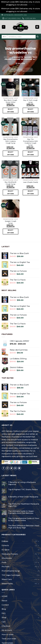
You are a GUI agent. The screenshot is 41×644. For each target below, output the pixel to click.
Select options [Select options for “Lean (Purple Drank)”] (30, 192)
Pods (4, 562)
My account (7, 630)
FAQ (4, 613)
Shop (4, 618)
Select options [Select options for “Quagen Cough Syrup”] (11, 231)
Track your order (9, 639)
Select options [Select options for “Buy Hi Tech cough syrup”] (30, 110)
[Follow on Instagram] (8, 468)
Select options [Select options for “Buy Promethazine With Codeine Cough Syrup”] (11, 153)
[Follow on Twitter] (12, 468)
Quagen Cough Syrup (11, 222)
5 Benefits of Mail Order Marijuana (23, 497)
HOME (5, 596)
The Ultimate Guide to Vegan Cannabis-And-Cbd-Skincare (21, 512)
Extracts (5, 545)
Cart (4, 622)
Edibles (5, 541)
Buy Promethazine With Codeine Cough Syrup (11, 141)
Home (7, 57)
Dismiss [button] (31, 5)
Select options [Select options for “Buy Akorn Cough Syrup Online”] (11, 110)
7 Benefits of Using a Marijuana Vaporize (22, 483)
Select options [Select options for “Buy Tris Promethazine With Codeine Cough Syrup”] (30, 153)
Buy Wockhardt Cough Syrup (11, 183)
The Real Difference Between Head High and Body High (24, 527)
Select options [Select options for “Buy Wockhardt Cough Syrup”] (11, 192)
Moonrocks (7, 558)
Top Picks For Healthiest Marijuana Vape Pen (24, 505)
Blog (4, 609)
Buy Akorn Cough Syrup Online (11, 101)
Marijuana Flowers (10, 554)
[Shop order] (20, 70)
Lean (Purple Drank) (31, 182)
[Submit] (38, 37)
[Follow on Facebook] (4, 468)
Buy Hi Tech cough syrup (30, 101)
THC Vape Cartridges (11, 575)
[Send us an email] (15, 468)
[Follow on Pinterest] (19, 468)
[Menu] (4, 27)
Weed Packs (7, 584)
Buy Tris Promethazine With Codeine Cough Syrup (30, 142)
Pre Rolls (6, 567)
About (4, 601)
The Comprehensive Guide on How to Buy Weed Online (24, 519)
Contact (5, 605)
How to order (8, 635)
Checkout (6, 626)
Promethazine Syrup (11, 571)
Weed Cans (7, 579)
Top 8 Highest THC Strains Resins (23, 490)
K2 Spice (5, 550)
